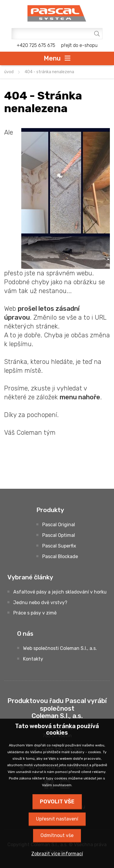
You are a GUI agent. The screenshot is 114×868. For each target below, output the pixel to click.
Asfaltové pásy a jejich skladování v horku (60, 592)
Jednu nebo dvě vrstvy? (40, 603)
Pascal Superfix (59, 546)
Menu (52, 58)
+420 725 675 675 (36, 45)
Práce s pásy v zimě (35, 613)
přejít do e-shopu (79, 45)
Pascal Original (59, 525)
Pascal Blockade (60, 556)
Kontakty (33, 659)
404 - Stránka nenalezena (49, 72)
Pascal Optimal (59, 535)
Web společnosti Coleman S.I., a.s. (60, 648)
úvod (9, 72)
